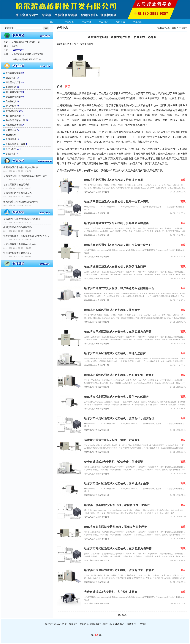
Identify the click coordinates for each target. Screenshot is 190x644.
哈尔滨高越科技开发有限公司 (96, 192)
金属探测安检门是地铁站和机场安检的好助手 (25, 176)
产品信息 (69, 22)
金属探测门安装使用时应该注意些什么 (22, 219)
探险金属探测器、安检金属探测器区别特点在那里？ (27, 236)
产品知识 (104, 22)
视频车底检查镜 (13, 125)
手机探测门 (11, 154)
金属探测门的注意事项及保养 (18, 193)
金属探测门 (11, 78)
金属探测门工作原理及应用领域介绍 (21, 202)
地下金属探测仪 (13, 92)
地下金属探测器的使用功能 (16, 185)
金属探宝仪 (11, 139)
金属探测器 (11, 130)
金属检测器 (11, 87)
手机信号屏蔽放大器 (15, 120)
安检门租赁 (11, 106)
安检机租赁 (11, 101)
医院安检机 (11, 149)
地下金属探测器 (13, 116)
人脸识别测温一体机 (15, 144)
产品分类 (86, 22)
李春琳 (143, 624)
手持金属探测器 (13, 73)
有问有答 (121, 22)
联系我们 (138, 22)
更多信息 (122, 615)
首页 (52, 22)
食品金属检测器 (13, 97)
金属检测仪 (11, 135)
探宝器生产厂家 (13, 82)
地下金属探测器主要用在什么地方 (20, 244)
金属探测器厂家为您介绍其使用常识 (21, 167)
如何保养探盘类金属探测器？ (18, 253)
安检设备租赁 (12, 111)
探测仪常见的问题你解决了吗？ (19, 227)
